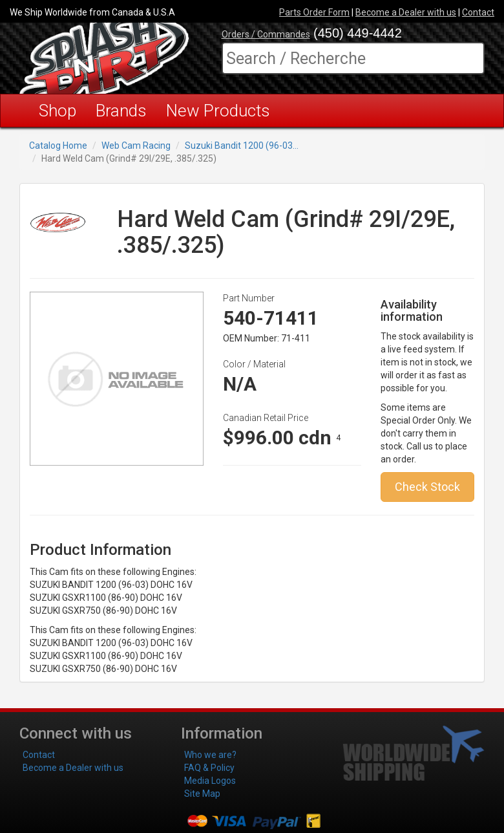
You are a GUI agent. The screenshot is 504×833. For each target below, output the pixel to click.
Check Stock (427, 487)
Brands (121, 111)
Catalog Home (58, 146)
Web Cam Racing (136, 146)
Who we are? (210, 755)
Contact (478, 12)
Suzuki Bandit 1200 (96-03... (242, 146)
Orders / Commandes (266, 34)
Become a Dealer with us (406, 12)
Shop (58, 111)
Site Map (202, 794)
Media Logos (210, 781)
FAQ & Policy (209, 768)
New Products (218, 111)
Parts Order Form (314, 12)
